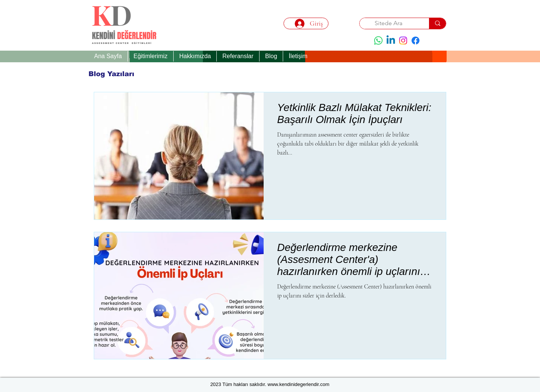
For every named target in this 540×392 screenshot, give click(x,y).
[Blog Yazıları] (111, 74)
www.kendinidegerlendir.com (299, 384)
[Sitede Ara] (389, 23)
